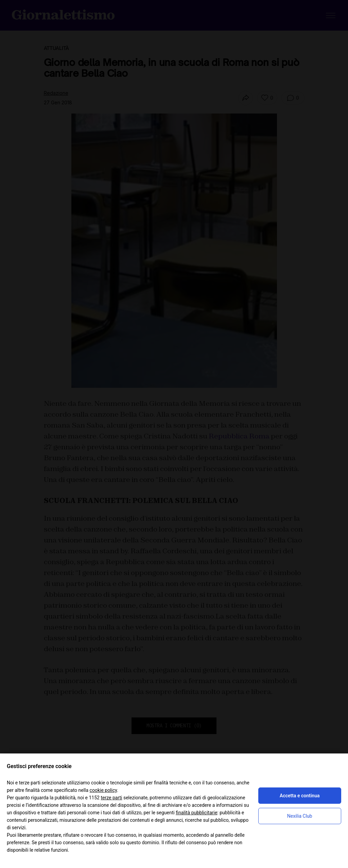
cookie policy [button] (103, 790)
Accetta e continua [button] (300, 796)
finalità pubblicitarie (196, 813)
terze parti (111, 798)
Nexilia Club (300, 816)
